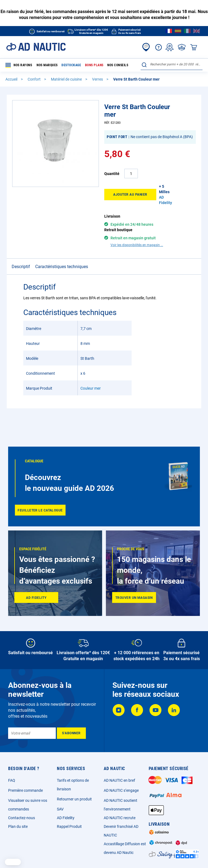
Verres (98, 79)
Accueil (12, 79)
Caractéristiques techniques (62, 257)
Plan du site (18, 826)
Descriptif (21, 257)
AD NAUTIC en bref (119, 780)
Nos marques (47, 65)
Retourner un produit (74, 799)
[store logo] (36, 47)
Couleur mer (91, 379)
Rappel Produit (69, 826)
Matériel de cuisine (67, 79)
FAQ (12, 780)
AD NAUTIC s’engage (121, 790)
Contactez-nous (22, 818)
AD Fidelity (66, 818)
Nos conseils (118, 65)
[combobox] (172, 64)
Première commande (25, 790)
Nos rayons (19, 65)
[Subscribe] (71, 733)
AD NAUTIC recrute (120, 818)
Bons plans (94, 65)
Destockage (71, 65)
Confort (35, 79)
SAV (60, 809)
